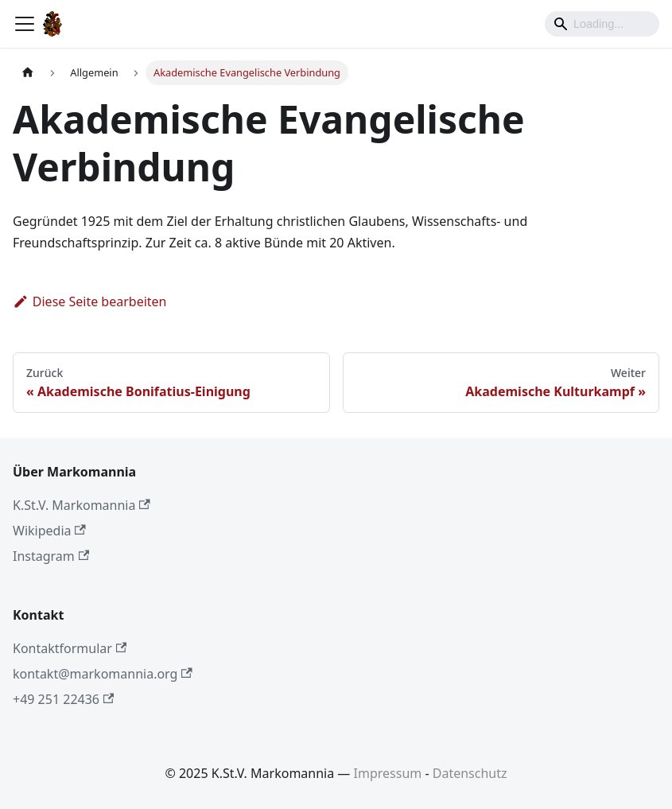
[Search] (602, 24)
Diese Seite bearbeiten (90, 301)
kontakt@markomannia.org (103, 674)
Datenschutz (470, 773)
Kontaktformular (70, 648)
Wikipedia (49, 531)
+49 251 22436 (63, 699)
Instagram (51, 556)
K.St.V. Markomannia (82, 505)
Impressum (388, 773)
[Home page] (28, 73)
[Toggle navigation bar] (25, 24)
